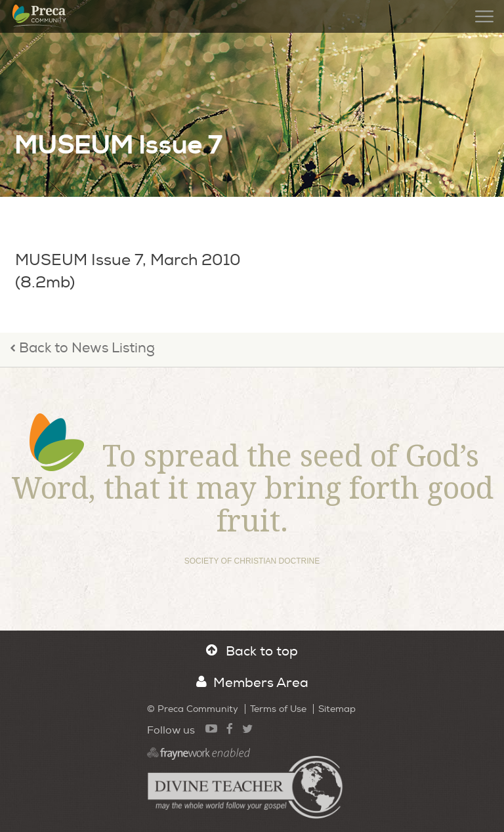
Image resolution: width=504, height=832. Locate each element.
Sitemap (337, 709)
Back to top (252, 651)
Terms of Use (278, 709)
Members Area (252, 683)
